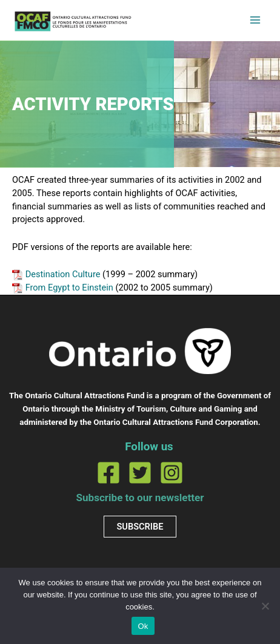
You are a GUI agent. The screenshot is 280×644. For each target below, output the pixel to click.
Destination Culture (63, 274)
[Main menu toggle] (255, 20)
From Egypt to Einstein (69, 287)
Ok (143, 626)
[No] (265, 606)
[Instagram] (172, 473)
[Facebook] (108, 473)
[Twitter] (140, 473)
